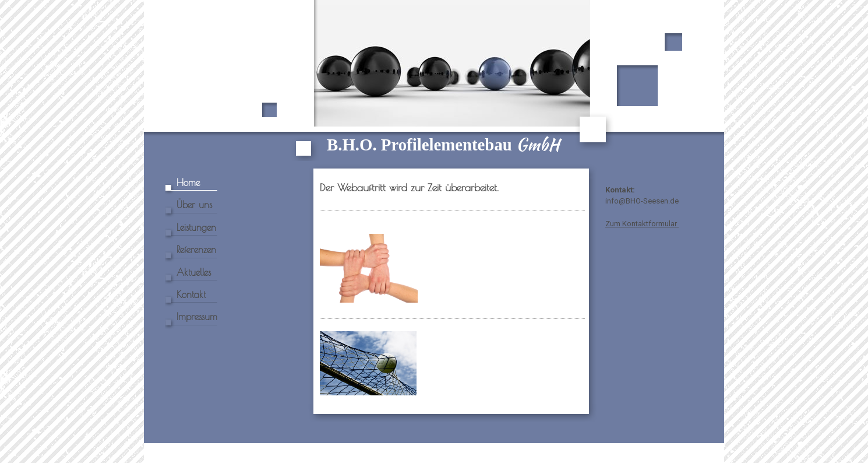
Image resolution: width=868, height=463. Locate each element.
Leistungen (196, 227)
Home (188, 183)
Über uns (194, 205)
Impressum (197, 317)
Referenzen (196, 250)
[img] (434, 80)
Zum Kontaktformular (642, 224)
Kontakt (191, 294)
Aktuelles (194, 272)
